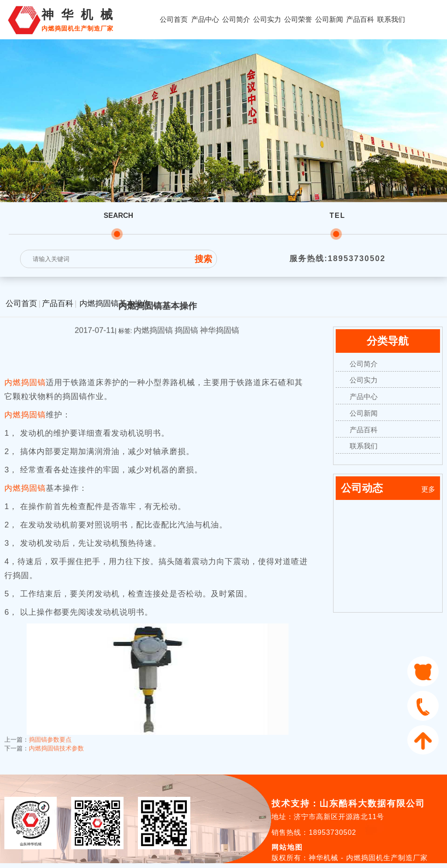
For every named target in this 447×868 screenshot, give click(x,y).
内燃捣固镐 (25, 382)
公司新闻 (329, 19)
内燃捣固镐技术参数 (56, 742)
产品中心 (205, 19)
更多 (428, 489)
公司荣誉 (298, 19)
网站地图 (287, 847)
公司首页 (174, 19)
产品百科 (360, 19)
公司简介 (236, 19)
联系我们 (391, 19)
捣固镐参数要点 (50, 734)
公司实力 (267, 19)
